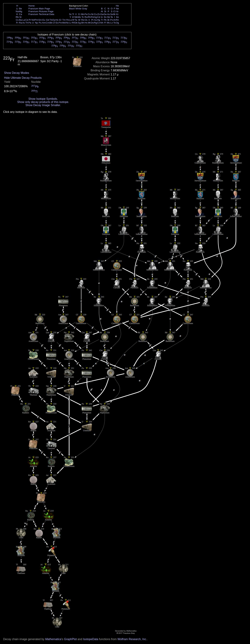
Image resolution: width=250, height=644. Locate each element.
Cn (99, 23)
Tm (64, 20)
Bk (51, 23)
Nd (33, 20)
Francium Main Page (39, 9)
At (114, 20)
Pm (36, 20)
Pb (105, 20)
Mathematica (53, 639)
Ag (95, 17)
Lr (70, 23)
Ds (92, 23)
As (109, 14)
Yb (67, 20)
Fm (60, 23)
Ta (76, 20)
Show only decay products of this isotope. (43, 102)
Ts (114, 23)
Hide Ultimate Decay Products (23, 78)
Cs (17, 20)
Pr (30, 20)
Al (102, 11)
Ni (92, 14)
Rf (73, 23)
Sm (40, 20)
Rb (17, 17)
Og (117, 23)
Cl (114, 11)
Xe (117, 17)
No (67, 23)
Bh (83, 23)
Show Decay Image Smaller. (43, 105)
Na (17, 11)
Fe (86, 14)
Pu (40, 23)
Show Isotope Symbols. (43, 99)
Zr (73, 17)
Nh (102, 23)
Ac (24, 23)
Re (83, 20)
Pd (92, 17)
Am (44, 23)
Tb (51, 20)
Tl (102, 20)
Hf (73, 20)
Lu (70, 20)
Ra (21, 23)
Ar (117, 11)
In (102, 17)
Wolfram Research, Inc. (132, 639)
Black (72, 9)
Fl (105, 23)
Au (95, 20)
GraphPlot (70, 639)
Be (20, 9)
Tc (83, 17)
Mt (89, 23)
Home (32, 6)
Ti (73, 14)
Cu (95, 14)
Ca (21, 14)
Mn (83, 14)
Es (57, 23)
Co (89, 14)
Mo (79, 17)
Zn (99, 14)
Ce (27, 20)
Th (27, 23)
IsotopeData (91, 639)
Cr (79, 14)
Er (60, 20)
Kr (117, 14)
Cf (54, 23)
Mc (109, 23)
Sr (21, 17)
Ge (105, 14)
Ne (117, 9)
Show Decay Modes (17, 73)
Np (36, 23)
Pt (92, 20)
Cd (99, 17)
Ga (102, 14)
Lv (112, 23)
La (24, 20)
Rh (89, 17)
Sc (70, 14)
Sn (105, 17)
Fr (17, 23)
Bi (109, 20)
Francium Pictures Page (41, 11)
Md (64, 23)
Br (114, 14)
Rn (117, 20)
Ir (89, 20)
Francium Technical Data (41, 14)
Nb (76, 17)
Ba (20, 20)
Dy (54, 20)
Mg (21, 11)
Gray (85, 9)
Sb (109, 17)
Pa (30, 23)
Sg (79, 23)
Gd (48, 20)
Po (112, 20)
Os (86, 20)
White (78, 9)
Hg (99, 20)
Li (17, 9)
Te (112, 17)
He (117, 6)
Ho (57, 20)
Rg (95, 23)
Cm (48, 23)
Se (112, 14)
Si (105, 11)
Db (76, 23)
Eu (44, 20)
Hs (86, 23)
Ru (86, 17)
